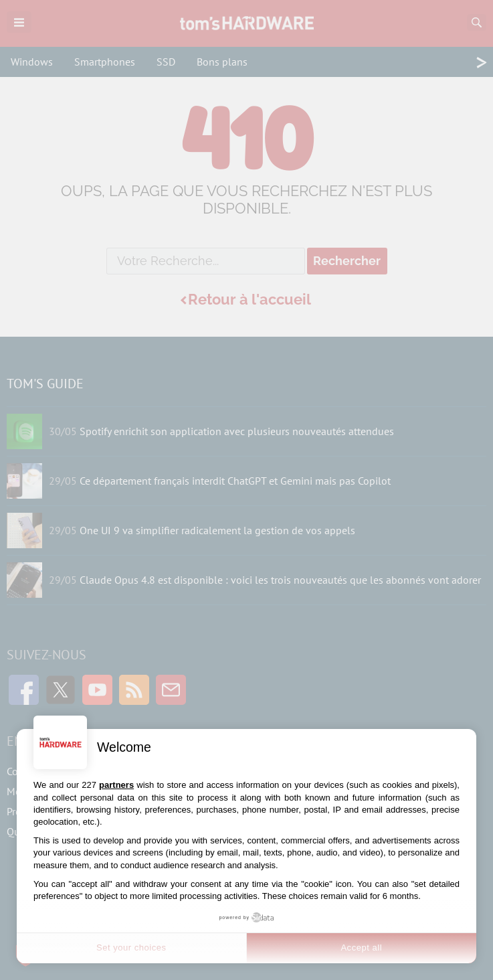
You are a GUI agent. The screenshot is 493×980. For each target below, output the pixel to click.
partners (116, 785)
